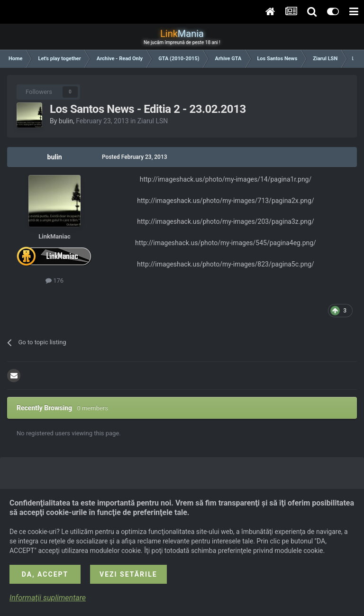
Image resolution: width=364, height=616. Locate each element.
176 (55, 280)
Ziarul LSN (153, 121)
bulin (66, 121)
